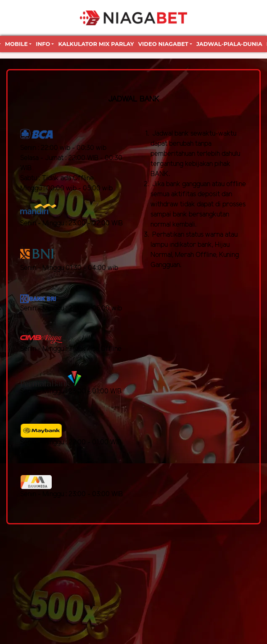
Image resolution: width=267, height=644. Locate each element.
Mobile (16, 44)
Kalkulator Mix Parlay (96, 44)
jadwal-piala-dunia (229, 44)
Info (43, 44)
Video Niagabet (163, 44)
